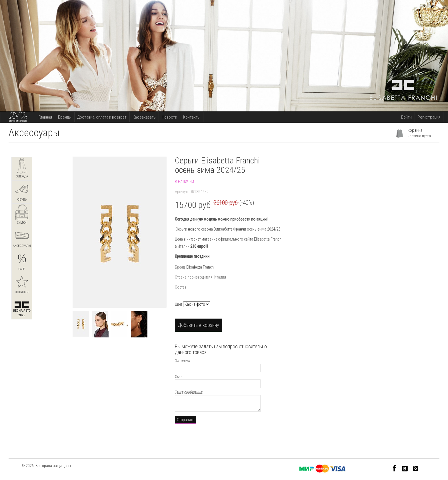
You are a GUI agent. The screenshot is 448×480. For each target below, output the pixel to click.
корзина (415, 130)
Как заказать (144, 117)
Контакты (192, 117)
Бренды (65, 117)
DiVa (18, 116)
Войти (406, 117)
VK (405, 468)
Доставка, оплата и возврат (102, 117)
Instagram (416, 468)
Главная (45, 117)
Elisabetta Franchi (200, 267)
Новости (169, 117)
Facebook (394, 468)
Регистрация (429, 117)
